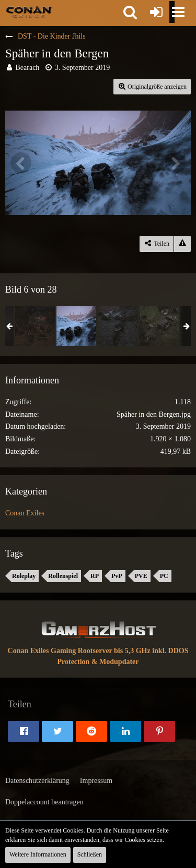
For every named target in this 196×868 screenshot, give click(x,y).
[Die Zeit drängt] (118, 326)
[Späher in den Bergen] (76, 326)
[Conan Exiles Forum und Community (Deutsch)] (29, 11)
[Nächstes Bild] (175, 163)
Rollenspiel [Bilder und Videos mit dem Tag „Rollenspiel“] (63, 576)
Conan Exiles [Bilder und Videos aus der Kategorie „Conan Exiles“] (25, 513)
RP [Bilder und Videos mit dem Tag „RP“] (95, 576)
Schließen (90, 854)
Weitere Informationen (38, 854)
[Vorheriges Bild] (21, 163)
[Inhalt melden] (182, 244)
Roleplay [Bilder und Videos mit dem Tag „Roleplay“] (24, 576)
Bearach (28, 68)
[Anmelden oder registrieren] (156, 12)
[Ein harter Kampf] (35, 326)
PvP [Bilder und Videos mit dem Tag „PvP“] (117, 576)
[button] (130, 12)
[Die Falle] (159, 326)
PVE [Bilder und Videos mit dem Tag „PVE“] (141, 576)
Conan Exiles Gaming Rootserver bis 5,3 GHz (79, 651)
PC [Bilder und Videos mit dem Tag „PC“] (164, 576)
